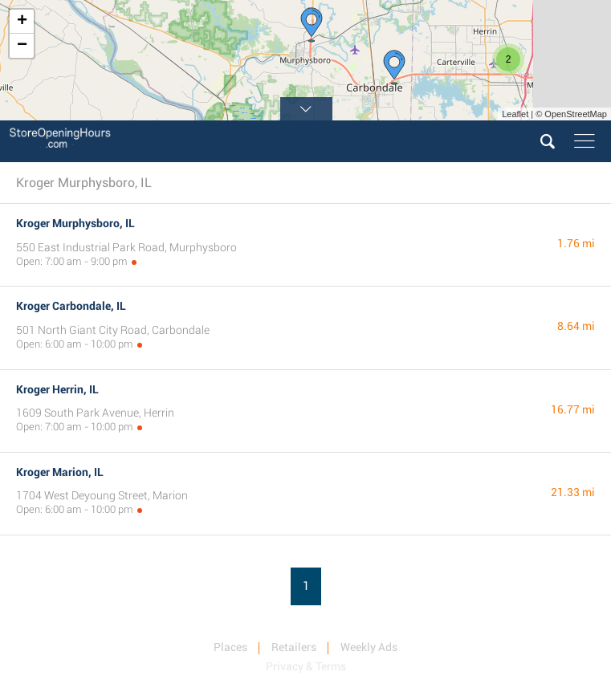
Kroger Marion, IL (60, 472)
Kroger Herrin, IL (57, 389)
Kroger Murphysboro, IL (75, 223)
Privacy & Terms (306, 666)
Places (230, 647)
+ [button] (22, 22)
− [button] (22, 46)
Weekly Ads (369, 647)
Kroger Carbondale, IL (71, 306)
